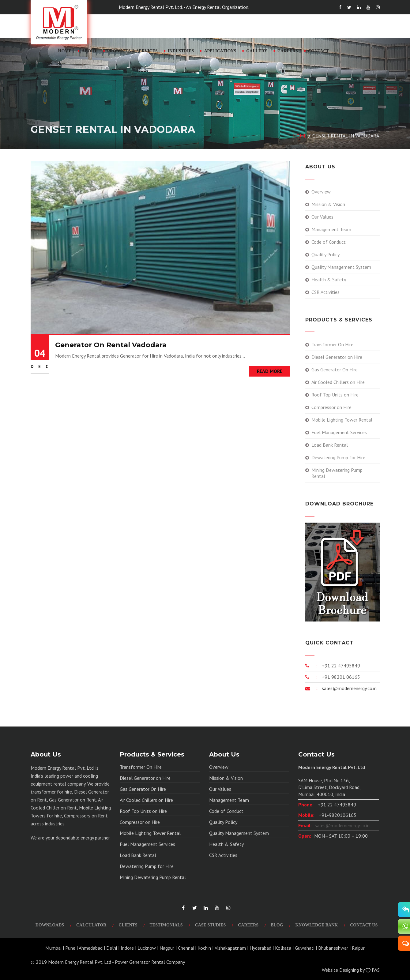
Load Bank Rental (330, 445)
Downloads (50, 925)
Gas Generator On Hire (335, 370)
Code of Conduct (329, 242)
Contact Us (364, 925)
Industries (181, 51)
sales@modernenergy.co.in (349, 688)
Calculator (91, 925)
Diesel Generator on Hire (337, 357)
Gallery (257, 51)
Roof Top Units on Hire (335, 395)
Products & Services (132, 51)
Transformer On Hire (332, 344)
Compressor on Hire (331, 407)
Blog (277, 925)
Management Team (331, 229)
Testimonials (166, 925)
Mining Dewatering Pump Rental (337, 473)
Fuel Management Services (339, 432)
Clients (128, 925)
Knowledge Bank (316, 925)
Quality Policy (325, 254)
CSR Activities (325, 292)
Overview (321, 192)
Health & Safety (329, 280)
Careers (288, 51)
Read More (270, 371)
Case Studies (211, 925)
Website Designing (340, 970)
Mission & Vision (328, 204)
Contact (319, 51)
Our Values (322, 217)
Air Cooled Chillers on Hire (338, 382)
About (89, 51)
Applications (220, 51)
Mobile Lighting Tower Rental (342, 420)
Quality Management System (341, 267)
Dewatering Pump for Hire (338, 457)
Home (65, 51)
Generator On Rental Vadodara (111, 345)
